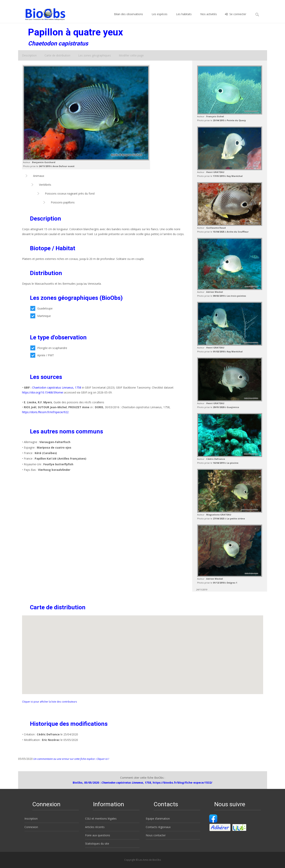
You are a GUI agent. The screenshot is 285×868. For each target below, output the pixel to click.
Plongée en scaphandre (49, 348)
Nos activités (209, 18)
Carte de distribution (57, 55)
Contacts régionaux (158, 827)
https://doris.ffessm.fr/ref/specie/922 (45, 412)
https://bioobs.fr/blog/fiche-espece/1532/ (182, 783)
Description (29, 55)
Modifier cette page (131, 55)
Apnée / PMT (42, 355)
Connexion (31, 827)
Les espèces (160, 18)
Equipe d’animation (158, 819)
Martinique (41, 316)
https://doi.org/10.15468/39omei (43, 392)
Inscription (31, 819)
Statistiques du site (97, 844)
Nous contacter (156, 835)
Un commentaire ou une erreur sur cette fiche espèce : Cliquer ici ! (71, 759)
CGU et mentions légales (101, 819)
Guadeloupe (41, 308)
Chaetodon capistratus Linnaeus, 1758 (57, 387)
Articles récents (95, 827)
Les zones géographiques (95, 55)
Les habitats (184, 18)
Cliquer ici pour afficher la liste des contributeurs (50, 702)
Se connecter (235, 18)
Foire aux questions (98, 835)
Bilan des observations (129, 18)
